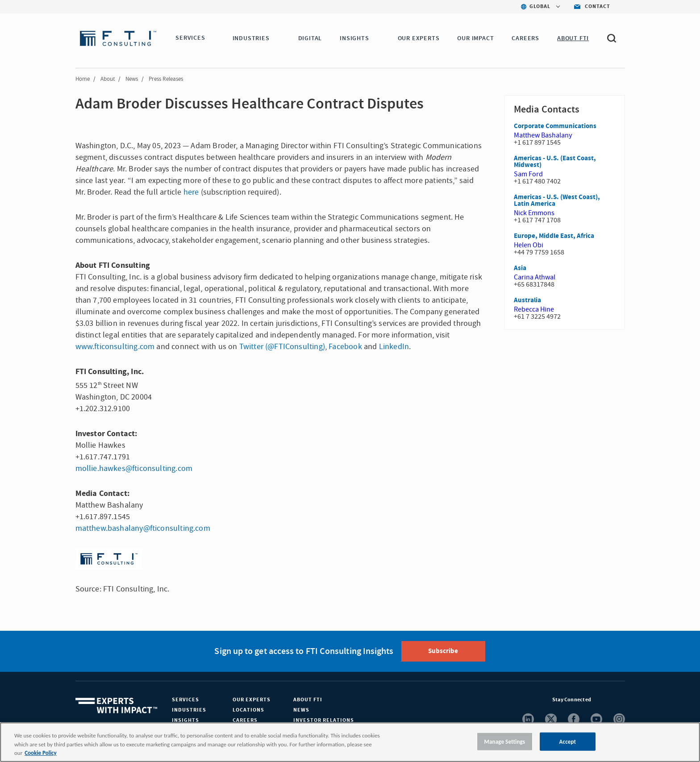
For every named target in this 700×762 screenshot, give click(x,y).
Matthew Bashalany (543, 135)
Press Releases (166, 79)
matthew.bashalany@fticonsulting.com (143, 528)
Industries (189, 710)
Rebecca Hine (534, 309)
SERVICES (190, 38)
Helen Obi (529, 245)
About (108, 79)
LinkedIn (394, 347)
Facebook (345, 347)
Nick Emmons (534, 213)
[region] (350, 742)
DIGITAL (312, 38)
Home (83, 79)
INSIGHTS (356, 38)
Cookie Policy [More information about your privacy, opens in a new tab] (40, 753)
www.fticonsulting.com (115, 347)
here (191, 192)
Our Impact (477, 38)
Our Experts (252, 700)
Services (185, 700)
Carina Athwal (535, 277)
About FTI (308, 700)
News (132, 79)
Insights (185, 720)
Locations (248, 710)
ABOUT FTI (574, 38)
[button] (211, 39)
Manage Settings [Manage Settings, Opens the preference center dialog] (505, 741)
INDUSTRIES (252, 38)
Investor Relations (324, 720)
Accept (568, 741)
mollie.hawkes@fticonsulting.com (134, 468)
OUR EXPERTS (420, 38)
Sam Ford (528, 174)
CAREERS (527, 38)
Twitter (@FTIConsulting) (282, 347)
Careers (245, 720)
